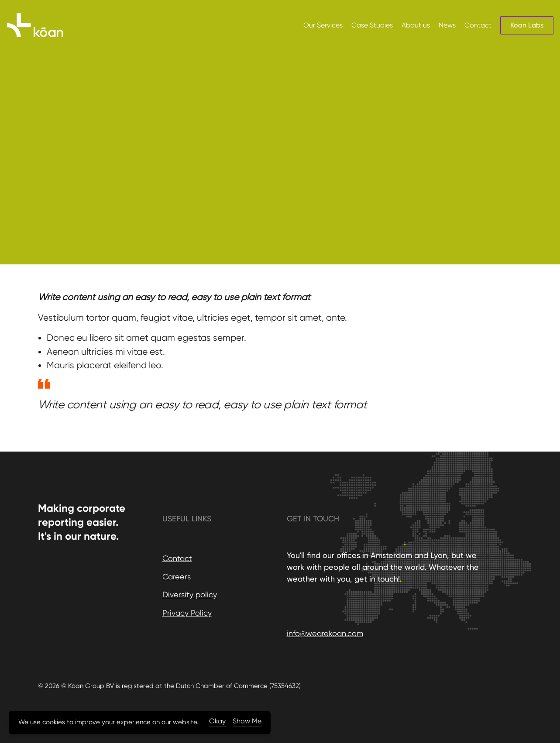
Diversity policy (190, 594)
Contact (478, 25)
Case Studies (372, 25)
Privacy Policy (187, 613)
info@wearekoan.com (325, 633)
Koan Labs (527, 25)
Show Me (247, 721)
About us (416, 25)
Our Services (323, 25)
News (447, 25)
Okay (217, 721)
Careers (177, 577)
